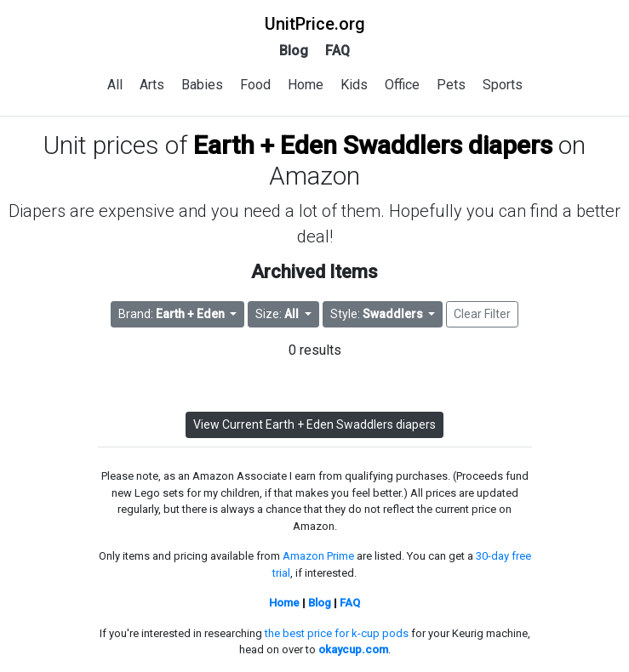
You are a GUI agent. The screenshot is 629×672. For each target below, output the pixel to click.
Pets (451, 85)
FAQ (337, 51)
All (115, 85)
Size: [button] (278, 314)
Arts (152, 85)
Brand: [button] (173, 314)
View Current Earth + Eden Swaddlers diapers (314, 424)
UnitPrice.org (315, 24)
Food (255, 85)
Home (306, 85)
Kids (354, 85)
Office (402, 85)
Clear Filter (482, 314)
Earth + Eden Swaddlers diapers (373, 145)
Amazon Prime (318, 556)
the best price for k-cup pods (337, 633)
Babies (202, 85)
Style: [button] (378, 314)
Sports (503, 85)
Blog (294, 51)
